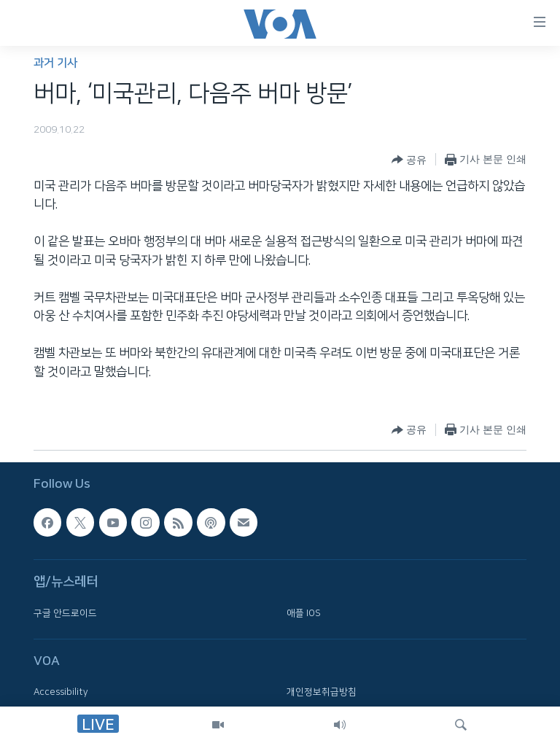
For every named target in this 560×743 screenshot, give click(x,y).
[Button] (409, 160)
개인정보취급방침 (322, 692)
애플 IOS (304, 613)
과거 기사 (55, 63)
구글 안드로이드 (65, 613)
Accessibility (61, 692)
